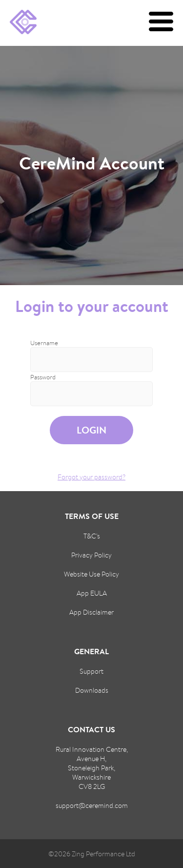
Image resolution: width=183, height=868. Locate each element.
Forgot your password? (91, 477)
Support (91, 671)
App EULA (92, 593)
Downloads (92, 690)
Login (91, 430)
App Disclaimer (91, 612)
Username (44, 343)
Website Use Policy (91, 574)
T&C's (92, 536)
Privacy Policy (91, 555)
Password (43, 377)
